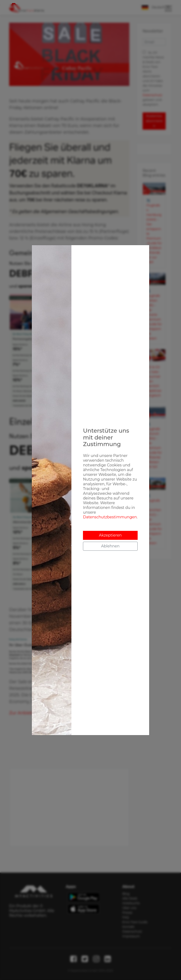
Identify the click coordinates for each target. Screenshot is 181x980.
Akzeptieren (110, 535)
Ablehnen (110, 546)
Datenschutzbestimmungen (110, 517)
